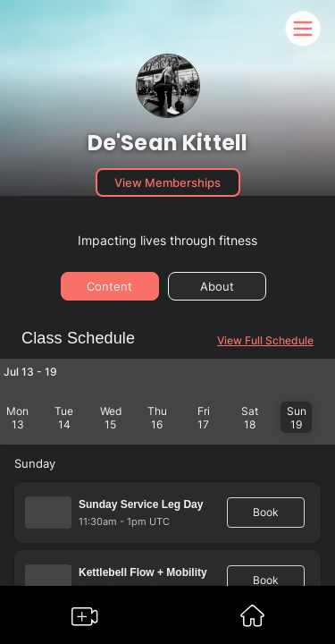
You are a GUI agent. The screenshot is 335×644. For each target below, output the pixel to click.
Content (109, 286)
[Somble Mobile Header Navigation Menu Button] (303, 29)
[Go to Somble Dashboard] (252, 621)
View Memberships (167, 182)
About (217, 286)
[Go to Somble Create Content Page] (85, 620)
